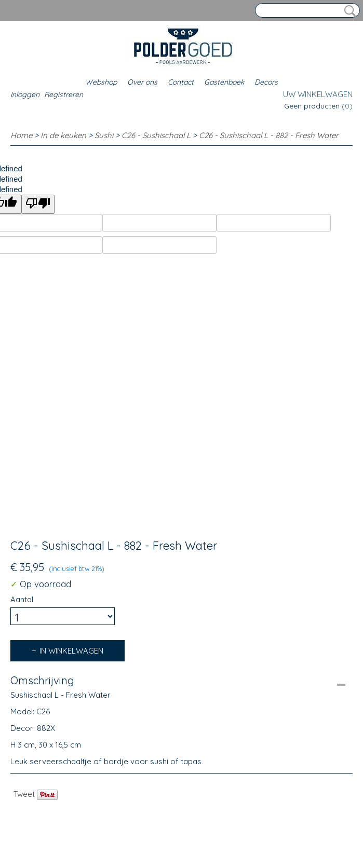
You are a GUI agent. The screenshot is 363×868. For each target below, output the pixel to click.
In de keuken (63, 135)
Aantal (22, 599)
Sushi (104, 135)
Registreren (64, 94)
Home (21, 135)
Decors (266, 82)
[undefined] (38, 204)
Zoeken (348, 11)
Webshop (101, 82)
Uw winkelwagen (318, 94)
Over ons (142, 82)
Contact (181, 82)
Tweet (24, 794)
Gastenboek (224, 82)
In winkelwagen (71, 651)
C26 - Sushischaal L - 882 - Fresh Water (269, 135)
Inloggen (25, 94)
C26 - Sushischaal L (156, 135)
